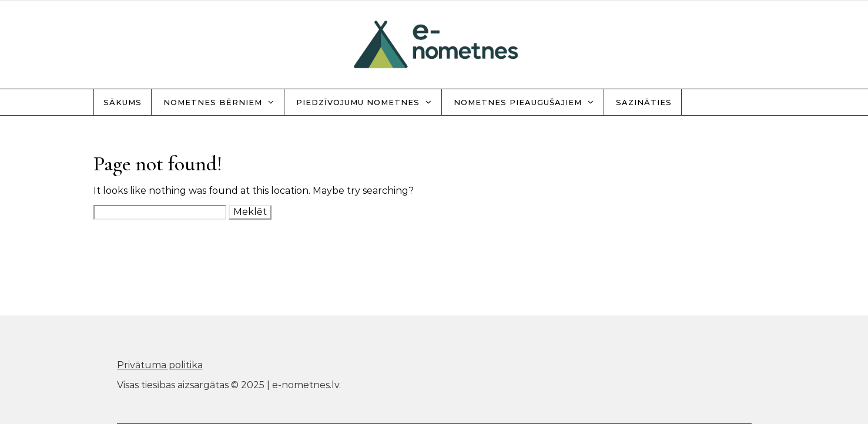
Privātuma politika (160, 365)
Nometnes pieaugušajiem (518, 102)
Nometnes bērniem (213, 102)
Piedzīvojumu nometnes (358, 102)
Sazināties (644, 102)
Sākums (123, 102)
